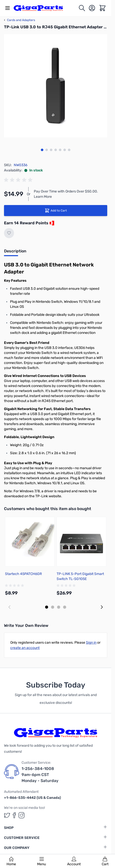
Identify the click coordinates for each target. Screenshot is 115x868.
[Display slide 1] (47, 607)
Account (74, 861)
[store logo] (41, 8)
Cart (105, 861)
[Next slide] (102, 607)
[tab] (15, 253)
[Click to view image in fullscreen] (56, 86)
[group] (19, 180)
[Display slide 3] (59, 607)
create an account (25, 648)
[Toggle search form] (82, 8)
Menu (41, 861)
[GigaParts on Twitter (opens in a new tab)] (7, 815)
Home (11, 861)
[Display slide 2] (53, 607)
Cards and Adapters (20, 20)
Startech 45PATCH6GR (23, 574)
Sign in (91, 643)
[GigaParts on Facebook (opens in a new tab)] (14, 815)
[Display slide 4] (65, 607)
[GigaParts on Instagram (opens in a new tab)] (22, 815)
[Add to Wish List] (9, 233)
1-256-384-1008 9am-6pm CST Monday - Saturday (40, 775)
